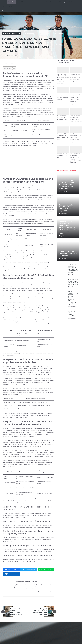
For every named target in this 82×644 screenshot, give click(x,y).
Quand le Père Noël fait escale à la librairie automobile (63, 114)
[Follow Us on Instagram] (64, 629)
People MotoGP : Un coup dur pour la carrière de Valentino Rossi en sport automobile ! (63, 134)
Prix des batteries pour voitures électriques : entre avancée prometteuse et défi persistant (76, 155)
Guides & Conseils (37, 2)
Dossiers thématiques (9, 6)
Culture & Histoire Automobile (38, 637)
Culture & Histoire (51, 2)
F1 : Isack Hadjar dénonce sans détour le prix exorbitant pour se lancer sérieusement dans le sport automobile (63, 75)
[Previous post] (3, 612)
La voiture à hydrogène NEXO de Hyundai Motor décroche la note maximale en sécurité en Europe (76, 135)
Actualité (12, 2)
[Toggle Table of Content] (13, 69)
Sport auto (16, 34)
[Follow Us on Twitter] (61, 629)
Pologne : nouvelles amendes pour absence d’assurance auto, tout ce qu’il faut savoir (76, 116)
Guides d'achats (34, 635)
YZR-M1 (9, 190)
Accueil (3, 2)
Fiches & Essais (23, 2)
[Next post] (54, 612)
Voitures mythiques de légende (68, 2)
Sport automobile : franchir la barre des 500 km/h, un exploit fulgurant (63, 93)
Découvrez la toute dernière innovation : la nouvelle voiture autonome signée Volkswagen (76, 74)
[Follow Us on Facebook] (58, 629)
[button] (2, 10)
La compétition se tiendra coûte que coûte (63, 152)
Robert (8, 56)
